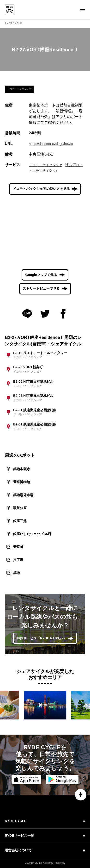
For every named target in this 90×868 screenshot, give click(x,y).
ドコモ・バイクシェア (46, 165)
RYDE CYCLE (13, 23)
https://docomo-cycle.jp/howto (51, 144)
